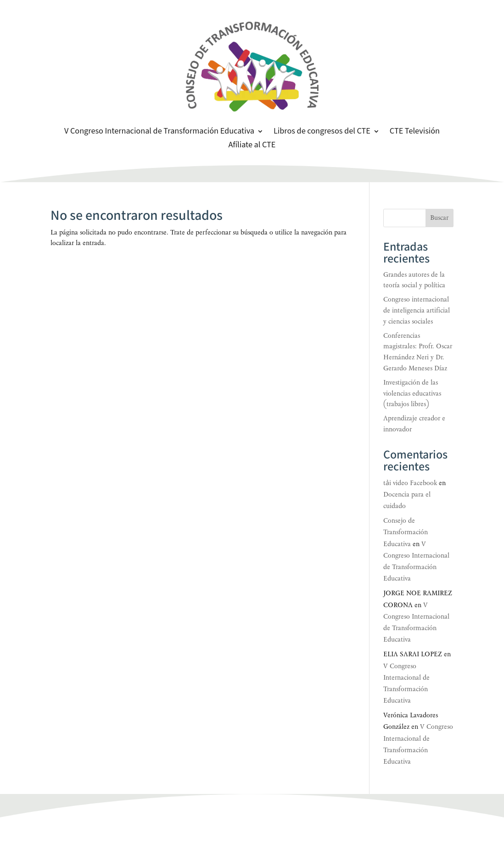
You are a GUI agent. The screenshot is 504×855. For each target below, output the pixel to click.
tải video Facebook (410, 483)
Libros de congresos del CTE (322, 132)
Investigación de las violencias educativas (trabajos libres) (412, 394)
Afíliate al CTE (252, 146)
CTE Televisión (415, 132)
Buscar (439, 218)
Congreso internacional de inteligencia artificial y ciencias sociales (417, 310)
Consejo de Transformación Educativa (406, 532)
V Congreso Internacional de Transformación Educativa (159, 132)
